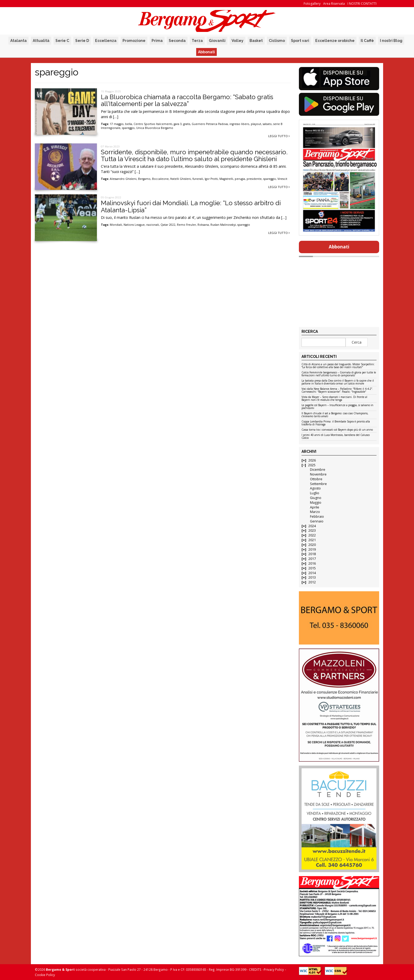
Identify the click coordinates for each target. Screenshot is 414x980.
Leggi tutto (279, 136)
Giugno (316, 498)
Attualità (41, 41)
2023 (312, 530)
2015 (312, 568)
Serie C (62, 41)
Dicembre (318, 470)
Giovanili (217, 41)
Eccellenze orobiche (335, 41)
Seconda (177, 41)
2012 (312, 582)
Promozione (134, 41)
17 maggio (117, 124)
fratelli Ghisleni (181, 179)
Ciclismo (277, 41)
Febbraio (317, 517)
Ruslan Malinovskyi (223, 225)
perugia (240, 179)
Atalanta (18, 41)
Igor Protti (211, 179)
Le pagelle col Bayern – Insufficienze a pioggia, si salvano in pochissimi (337, 407)
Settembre (318, 484)
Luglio (315, 493)
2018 (312, 554)
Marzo (315, 512)
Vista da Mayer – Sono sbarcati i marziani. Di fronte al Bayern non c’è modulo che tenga (334, 399)
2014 (312, 573)
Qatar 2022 (168, 225)
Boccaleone (160, 179)
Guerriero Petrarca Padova (210, 124)
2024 (312, 526)
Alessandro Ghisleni (123, 179)
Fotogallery (312, 4)
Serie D (82, 41)
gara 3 (178, 124)
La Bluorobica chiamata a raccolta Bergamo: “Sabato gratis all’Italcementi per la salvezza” (187, 100)
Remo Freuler (186, 225)
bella (129, 124)
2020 (312, 545)
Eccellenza (106, 41)
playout (256, 124)
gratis (187, 124)
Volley (237, 41)
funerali (198, 179)
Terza (197, 41)
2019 (312, 549)
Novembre (318, 474)
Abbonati (206, 52)
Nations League (134, 225)
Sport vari (300, 41)
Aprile (315, 507)
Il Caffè (367, 41)
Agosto (315, 488)
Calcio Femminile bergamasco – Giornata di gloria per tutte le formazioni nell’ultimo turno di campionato (339, 374)
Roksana (203, 225)
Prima (157, 41)
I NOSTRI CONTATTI (362, 4)
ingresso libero (239, 124)
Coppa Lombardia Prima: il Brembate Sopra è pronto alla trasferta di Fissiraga (336, 423)
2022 (312, 535)
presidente (254, 179)
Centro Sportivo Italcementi (153, 124)
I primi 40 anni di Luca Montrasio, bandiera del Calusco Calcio (336, 437)
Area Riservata (334, 4)
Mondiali (116, 225)
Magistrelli (226, 179)
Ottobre (316, 479)
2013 (312, 577)
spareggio (128, 128)
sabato (267, 124)
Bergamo (144, 179)
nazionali (153, 225)
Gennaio (317, 521)
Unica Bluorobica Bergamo (155, 128)
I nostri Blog (391, 41)
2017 (312, 559)
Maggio (316, 503)
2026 (312, 460)
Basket (256, 41)
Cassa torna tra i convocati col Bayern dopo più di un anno (337, 430)
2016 (312, 563)
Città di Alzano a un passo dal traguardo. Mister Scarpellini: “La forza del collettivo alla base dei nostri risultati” (338, 366)
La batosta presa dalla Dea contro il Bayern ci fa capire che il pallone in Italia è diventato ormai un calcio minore (338, 382)
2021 (312, 540)
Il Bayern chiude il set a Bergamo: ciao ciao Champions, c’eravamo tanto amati (335, 415)
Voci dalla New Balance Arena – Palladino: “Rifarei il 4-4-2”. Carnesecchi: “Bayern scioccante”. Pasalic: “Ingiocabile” (337, 390)
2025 (312, 465)
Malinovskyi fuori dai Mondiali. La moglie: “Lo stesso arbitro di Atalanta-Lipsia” (191, 206)
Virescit (282, 179)
